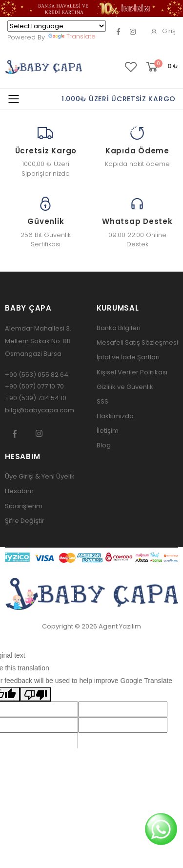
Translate (72, 36)
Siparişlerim (24, 506)
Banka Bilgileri (119, 328)
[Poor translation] (36, 694)
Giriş (163, 31)
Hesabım (19, 491)
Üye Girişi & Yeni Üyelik (40, 476)
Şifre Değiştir (25, 521)
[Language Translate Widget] (57, 26)
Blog (104, 445)
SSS (102, 401)
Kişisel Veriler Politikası (132, 372)
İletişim (108, 431)
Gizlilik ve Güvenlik (125, 387)
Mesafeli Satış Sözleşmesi (137, 342)
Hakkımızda (115, 416)
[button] (161, 67)
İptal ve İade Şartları (128, 357)
